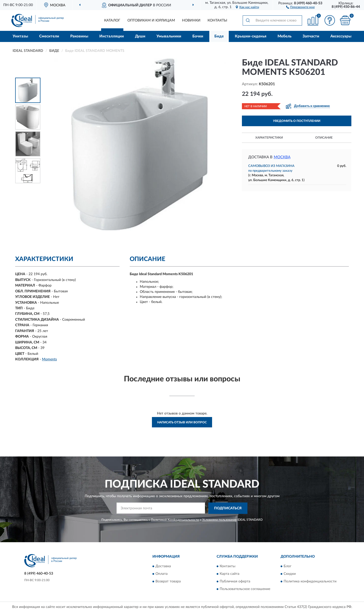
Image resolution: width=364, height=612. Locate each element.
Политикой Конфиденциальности (175, 520)
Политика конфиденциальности (310, 582)
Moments (49, 359)
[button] (300, 7)
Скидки (290, 574)
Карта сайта (230, 574)
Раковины (79, 36)
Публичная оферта (235, 582)
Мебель (285, 36)
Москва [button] (282, 157)
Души (140, 36)
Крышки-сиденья (251, 36)
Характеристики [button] (269, 138)
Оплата (162, 574)
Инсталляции (112, 36)
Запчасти (311, 36)
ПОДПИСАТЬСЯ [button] (228, 508)
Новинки (191, 20)
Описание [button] (324, 138)
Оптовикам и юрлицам (151, 20)
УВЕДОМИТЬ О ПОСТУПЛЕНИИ (297, 121)
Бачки (198, 36)
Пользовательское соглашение (245, 589)
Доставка (163, 566)
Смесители (49, 36)
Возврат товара (168, 582)
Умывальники (169, 36)
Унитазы (20, 36)
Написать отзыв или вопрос (182, 422)
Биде (219, 36)
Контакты (217, 20)
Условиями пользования (219, 520)
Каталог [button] (112, 20)
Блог (288, 566)
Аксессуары (341, 36)
